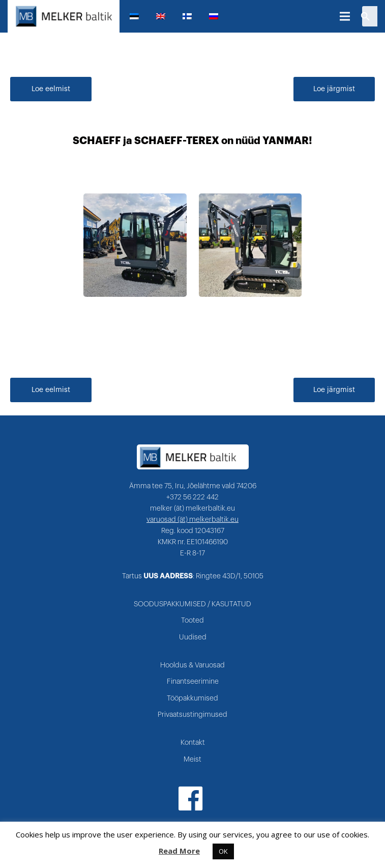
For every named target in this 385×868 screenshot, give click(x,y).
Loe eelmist (51, 89)
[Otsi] (365, 17)
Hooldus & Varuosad (192, 665)
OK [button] (223, 851)
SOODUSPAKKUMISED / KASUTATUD (192, 604)
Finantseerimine (193, 682)
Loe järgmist (334, 89)
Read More (179, 851)
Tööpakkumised (192, 698)
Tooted (192, 621)
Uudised (193, 637)
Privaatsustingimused (192, 715)
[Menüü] (345, 16)
